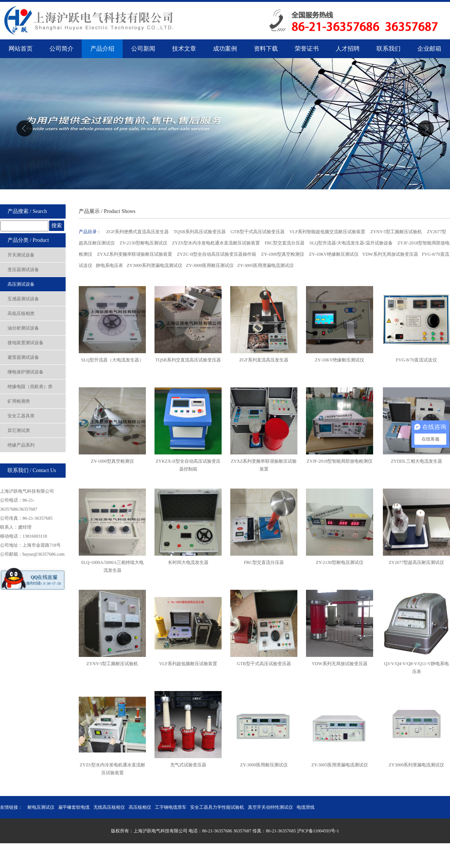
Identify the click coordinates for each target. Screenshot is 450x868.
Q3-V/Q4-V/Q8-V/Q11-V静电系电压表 (416, 663)
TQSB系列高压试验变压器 (200, 232)
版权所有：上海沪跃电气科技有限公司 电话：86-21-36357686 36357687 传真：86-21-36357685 (204, 831)
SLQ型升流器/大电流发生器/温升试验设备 (351, 243)
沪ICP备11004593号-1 (318, 831)
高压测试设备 (21, 284)
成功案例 (225, 49)
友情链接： (11, 807)
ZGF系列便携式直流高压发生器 (138, 232)
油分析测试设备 (23, 328)
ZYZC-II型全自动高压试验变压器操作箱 (217, 254)
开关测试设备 (21, 255)
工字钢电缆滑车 (171, 807)
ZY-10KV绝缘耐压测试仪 (334, 254)
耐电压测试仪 (41, 807)
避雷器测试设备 (23, 357)
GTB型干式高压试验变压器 (258, 232)
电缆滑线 (306, 807)
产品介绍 (102, 49)
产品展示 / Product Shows (107, 211)
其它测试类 (19, 430)
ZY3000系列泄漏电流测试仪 (154, 265)
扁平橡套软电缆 (74, 807)
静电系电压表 (109, 265)
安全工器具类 (21, 416)
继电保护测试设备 (25, 372)
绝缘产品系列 (21, 445)
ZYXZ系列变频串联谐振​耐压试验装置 (264, 461)
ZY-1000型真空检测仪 (283, 254)
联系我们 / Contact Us (32, 470)
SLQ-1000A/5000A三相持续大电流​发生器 (112, 562)
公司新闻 (143, 49)
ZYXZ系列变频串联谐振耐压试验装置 (135, 254)
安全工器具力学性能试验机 (217, 807)
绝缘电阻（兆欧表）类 (30, 387)
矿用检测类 (19, 401)
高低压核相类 (21, 313)
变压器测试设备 (23, 270)
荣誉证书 (307, 49)
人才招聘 (348, 49)
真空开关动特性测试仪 (270, 807)
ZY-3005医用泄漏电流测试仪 (266, 265)
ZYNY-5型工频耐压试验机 (397, 232)
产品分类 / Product (28, 240)
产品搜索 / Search (27, 211)
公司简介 (61, 49)
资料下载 (266, 49)
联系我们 (388, 49)
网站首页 (21, 49)
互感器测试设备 (23, 299)
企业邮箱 (429, 49)
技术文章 (184, 49)
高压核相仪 (140, 807)
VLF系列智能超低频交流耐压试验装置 (328, 232)
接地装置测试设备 (25, 343)
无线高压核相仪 (109, 807)
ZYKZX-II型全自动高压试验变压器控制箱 (188, 461)
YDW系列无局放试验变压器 (390, 254)
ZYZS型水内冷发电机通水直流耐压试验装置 (217, 243)
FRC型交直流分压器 (285, 243)
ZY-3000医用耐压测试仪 (210, 265)
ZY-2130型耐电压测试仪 (144, 243)
